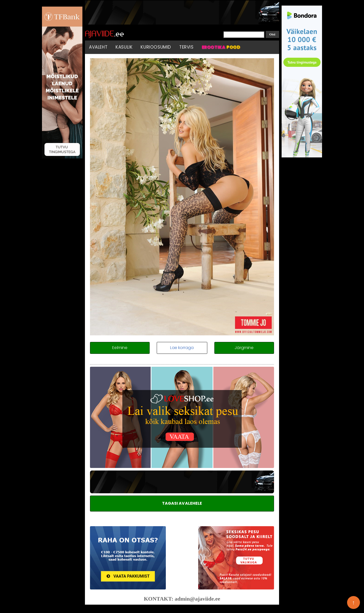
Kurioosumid (156, 47)
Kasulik (124, 47)
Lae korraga (182, 348)
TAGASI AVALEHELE (182, 503)
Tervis (186, 47)
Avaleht (98, 47)
